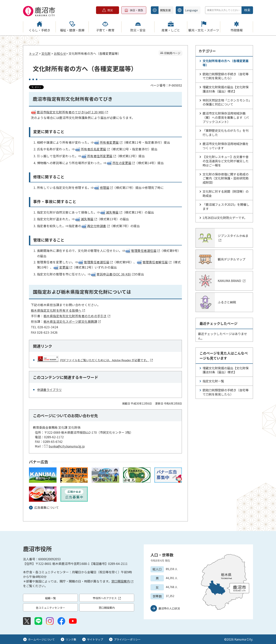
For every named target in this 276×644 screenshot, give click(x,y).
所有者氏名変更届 (92, 149)
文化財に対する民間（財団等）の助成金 (226, 193)
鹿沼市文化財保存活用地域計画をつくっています (226, 146)
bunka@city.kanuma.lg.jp (67, 446)
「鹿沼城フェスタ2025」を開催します (226, 206)
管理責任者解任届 (154, 262)
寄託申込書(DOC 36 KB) (113, 274)
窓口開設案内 (122, 581)
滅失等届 (111, 212)
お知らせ (60, 53)
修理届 (103, 188)
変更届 (63, 267)
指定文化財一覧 (213, 381)
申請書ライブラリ (49, 390)
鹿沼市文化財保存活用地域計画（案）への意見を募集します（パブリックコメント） (226, 117)
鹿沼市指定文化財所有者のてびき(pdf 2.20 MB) (69, 112)
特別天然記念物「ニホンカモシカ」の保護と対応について (226, 102)
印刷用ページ (172, 53)
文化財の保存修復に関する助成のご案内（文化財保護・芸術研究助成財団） (226, 178)
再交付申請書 (95, 226)
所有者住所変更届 (99, 156)
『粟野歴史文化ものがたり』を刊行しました (226, 133)
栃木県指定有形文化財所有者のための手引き (77, 316)
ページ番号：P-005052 (166, 85)
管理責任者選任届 (143, 251)
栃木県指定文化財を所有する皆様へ (58, 310)
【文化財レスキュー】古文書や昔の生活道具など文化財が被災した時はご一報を (226, 161)
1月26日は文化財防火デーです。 (225, 218)
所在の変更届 (121, 163)
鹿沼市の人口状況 (169, 608)
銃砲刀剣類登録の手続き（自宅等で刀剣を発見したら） (226, 76)
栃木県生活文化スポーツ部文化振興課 (72, 321)
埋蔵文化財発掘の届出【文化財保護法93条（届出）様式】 (226, 89)
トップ (34, 53)
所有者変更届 (108, 142)
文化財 (46, 53)
